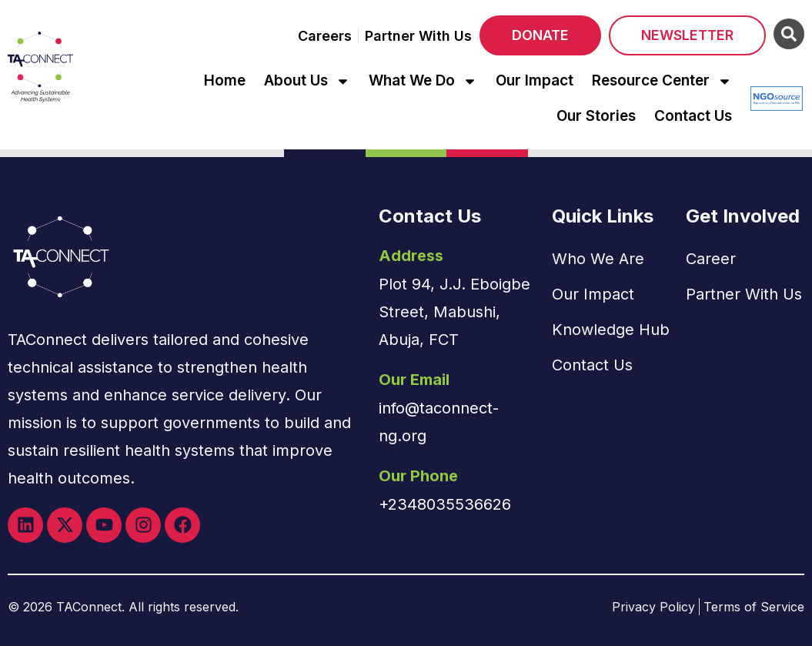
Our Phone (418, 476)
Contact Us (693, 116)
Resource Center (662, 81)
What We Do (423, 81)
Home (225, 80)
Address (411, 256)
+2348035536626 (445, 504)
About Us (307, 81)
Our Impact (535, 80)
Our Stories (596, 116)
